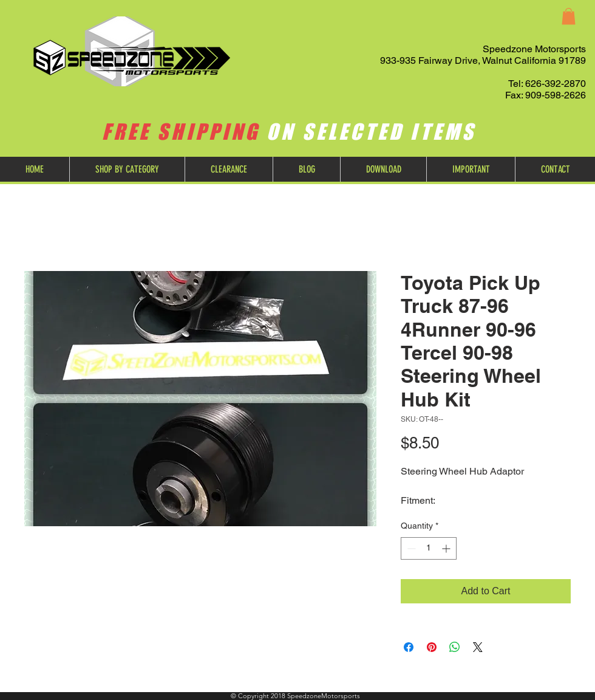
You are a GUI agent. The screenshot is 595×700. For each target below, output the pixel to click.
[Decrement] (410, 548)
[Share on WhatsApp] (455, 647)
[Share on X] (478, 647)
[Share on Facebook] (409, 647)
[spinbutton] (429, 548)
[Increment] (447, 548)
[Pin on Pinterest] (432, 647)
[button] (569, 16)
